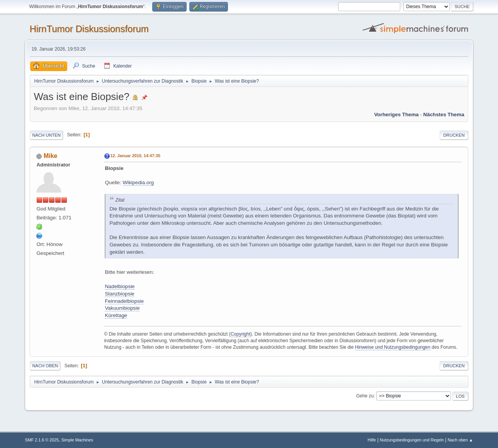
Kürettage (116, 315)
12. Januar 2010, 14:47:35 (135, 156)
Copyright (241, 334)
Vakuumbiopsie (122, 308)
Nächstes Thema (444, 115)
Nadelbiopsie (120, 286)
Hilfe (372, 440)
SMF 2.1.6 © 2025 (42, 440)
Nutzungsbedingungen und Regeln (412, 440)
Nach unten (46, 135)
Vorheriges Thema (396, 115)
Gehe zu (365, 396)
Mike (51, 156)
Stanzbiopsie (119, 294)
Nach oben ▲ (461, 440)
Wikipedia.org (138, 182)
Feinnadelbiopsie (124, 301)
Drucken (454, 135)
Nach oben (45, 366)
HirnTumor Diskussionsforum (89, 29)
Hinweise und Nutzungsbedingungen (393, 347)
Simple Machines (77, 440)
